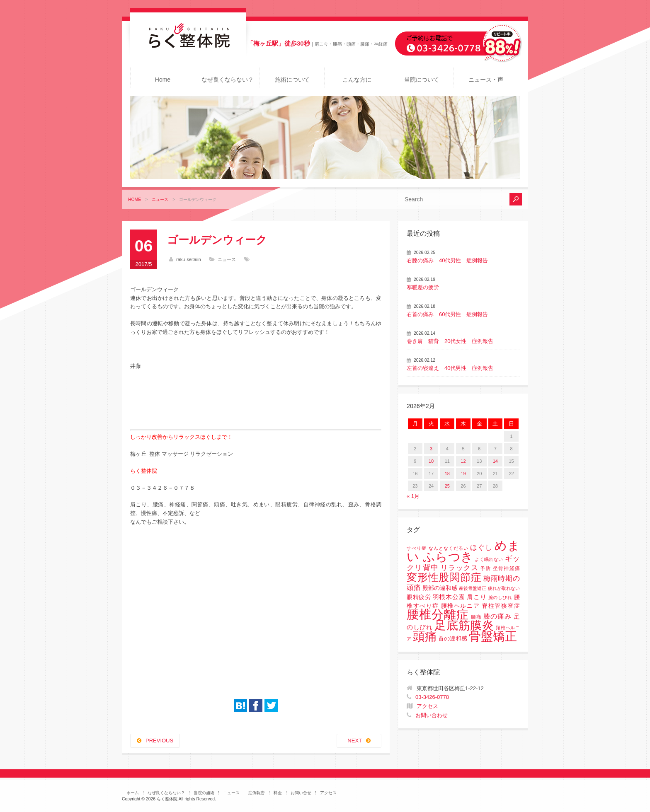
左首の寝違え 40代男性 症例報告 (450, 368)
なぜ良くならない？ (228, 80)
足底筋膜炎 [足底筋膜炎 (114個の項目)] (464, 625)
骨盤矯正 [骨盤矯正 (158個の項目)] (493, 636)
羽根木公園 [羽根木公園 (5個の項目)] (449, 597)
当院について (422, 80)
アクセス (427, 706)
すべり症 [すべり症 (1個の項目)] (417, 548)
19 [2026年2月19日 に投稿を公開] (463, 474)
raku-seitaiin (189, 259)
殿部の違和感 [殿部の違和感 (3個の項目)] (440, 588)
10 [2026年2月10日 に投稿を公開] (431, 461)
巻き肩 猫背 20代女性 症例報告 (450, 341)
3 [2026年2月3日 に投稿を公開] (431, 449)
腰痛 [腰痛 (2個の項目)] (476, 617)
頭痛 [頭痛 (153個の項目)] (425, 636)
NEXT (355, 741)
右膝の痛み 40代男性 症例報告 (447, 260)
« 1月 (413, 496)
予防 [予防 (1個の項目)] (486, 568)
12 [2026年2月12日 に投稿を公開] (463, 461)
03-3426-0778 (432, 697)
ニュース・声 (486, 80)
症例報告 (257, 793)
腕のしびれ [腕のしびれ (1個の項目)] (500, 597)
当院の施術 (204, 793)
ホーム (133, 793)
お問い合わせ (432, 715)
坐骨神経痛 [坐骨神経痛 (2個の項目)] (506, 568)
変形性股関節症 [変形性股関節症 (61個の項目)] (444, 577)
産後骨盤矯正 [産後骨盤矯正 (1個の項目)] (473, 588)
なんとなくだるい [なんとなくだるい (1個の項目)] (449, 548)
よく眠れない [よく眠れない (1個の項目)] (489, 559)
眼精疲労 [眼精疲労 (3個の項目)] (419, 597)
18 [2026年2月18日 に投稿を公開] (447, 474)
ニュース (160, 199)
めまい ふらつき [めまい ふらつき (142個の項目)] (463, 551)
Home (163, 80)
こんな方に (357, 80)
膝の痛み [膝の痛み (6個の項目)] (497, 616)
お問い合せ (301, 793)
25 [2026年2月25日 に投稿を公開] (447, 486)
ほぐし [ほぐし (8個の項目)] (481, 547)
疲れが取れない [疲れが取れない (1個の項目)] (504, 588)
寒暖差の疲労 (423, 287)
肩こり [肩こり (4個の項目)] (477, 597)
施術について (292, 80)
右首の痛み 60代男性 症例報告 (447, 314)
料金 (278, 793)
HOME (135, 199)
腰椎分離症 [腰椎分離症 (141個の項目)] (438, 614)
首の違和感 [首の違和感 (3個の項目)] (453, 639)
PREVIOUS (159, 741)
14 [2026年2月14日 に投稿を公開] (495, 461)
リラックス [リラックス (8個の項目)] (460, 568)
